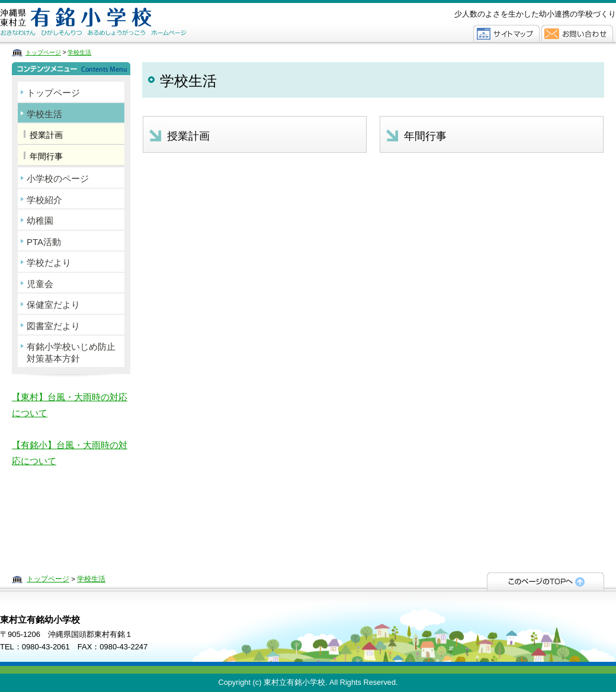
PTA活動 (44, 242)
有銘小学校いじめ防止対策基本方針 (71, 353)
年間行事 (425, 136)
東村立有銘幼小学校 (123, 22)
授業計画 (188, 136)
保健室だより (53, 305)
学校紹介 (44, 200)
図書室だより (53, 326)
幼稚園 (40, 221)
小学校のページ (58, 178)
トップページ (43, 52)
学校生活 (79, 52)
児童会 (40, 284)
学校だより (49, 263)
